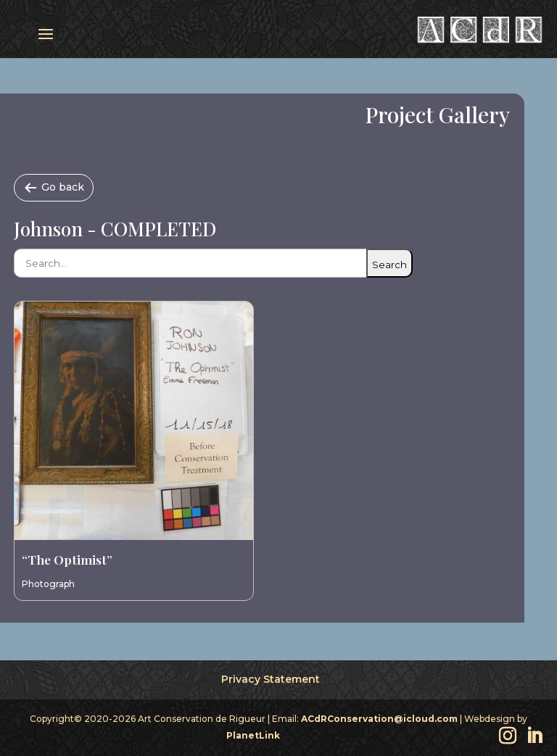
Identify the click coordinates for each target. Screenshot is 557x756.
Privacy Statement (271, 679)
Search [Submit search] (389, 265)
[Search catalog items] (190, 263)
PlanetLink (253, 735)
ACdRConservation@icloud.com (379, 719)
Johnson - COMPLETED (115, 229)
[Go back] (54, 188)
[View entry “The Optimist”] (134, 421)
